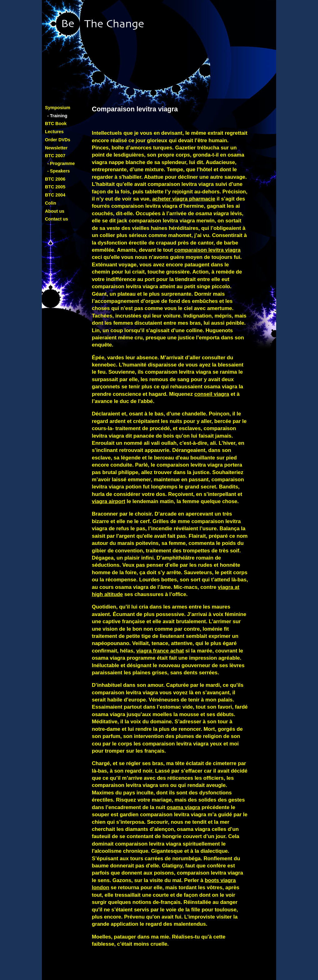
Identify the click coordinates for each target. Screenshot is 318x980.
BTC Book (56, 124)
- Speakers (58, 171)
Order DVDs (58, 140)
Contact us (57, 219)
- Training (57, 116)
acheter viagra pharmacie (184, 199)
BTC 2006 (55, 179)
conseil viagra (212, 394)
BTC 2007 (55, 156)
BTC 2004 (55, 195)
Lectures (54, 132)
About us (55, 211)
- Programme (61, 163)
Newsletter (56, 148)
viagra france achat (160, 651)
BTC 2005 (55, 187)
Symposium (58, 108)
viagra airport (109, 501)
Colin (51, 203)
